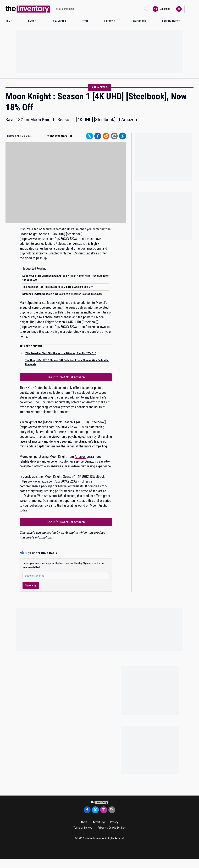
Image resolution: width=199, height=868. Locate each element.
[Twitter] (95, 810)
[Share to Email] (114, 136)
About (84, 822)
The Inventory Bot (61, 136)
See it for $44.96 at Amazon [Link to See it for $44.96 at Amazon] (66, 377)
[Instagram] (104, 810)
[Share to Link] (123, 136)
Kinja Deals (100, 87)
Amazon (92, 402)
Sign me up (31, 585)
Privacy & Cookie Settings (112, 828)
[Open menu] (189, 9)
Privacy (114, 822)
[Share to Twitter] (90, 136)
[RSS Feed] (112, 810)
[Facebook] (87, 810)
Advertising (99, 822)
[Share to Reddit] (106, 136)
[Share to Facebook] (98, 136)
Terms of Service (83, 828)
